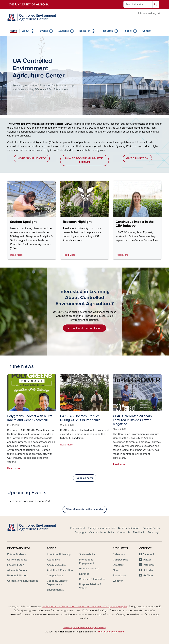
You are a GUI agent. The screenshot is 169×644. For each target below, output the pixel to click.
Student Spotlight (23, 222)
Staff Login (154, 532)
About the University (59, 554)
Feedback (139, 532)
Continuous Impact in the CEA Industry (135, 224)
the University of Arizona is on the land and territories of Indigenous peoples (84, 607)
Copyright (80, 532)
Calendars (119, 554)
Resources (107, 31)
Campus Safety (151, 528)
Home (13, 31)
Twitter (147, 560)
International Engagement (87, 561)
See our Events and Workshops (84, 328)
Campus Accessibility (101, 532)
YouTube (148, 576)
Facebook (149, 554)
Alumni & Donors (17, 570)
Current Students (17, 560)
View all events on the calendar (85, 509)
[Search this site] (138, 4)
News (116, 570)
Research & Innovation (92, 579)
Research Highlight (77, 222)
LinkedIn (148, 570)
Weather (118, 581)
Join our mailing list (149, 13)
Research (85, 31)
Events (44, 31)
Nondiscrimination (129, 528)
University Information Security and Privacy (84, 628)
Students (64, 31)
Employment (78, 528)
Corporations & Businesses (23, 581)
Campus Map (121, 560)
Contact (147, 31)
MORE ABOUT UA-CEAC (32, 158)
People (128, 31)
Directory (118, 565)
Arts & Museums (56, 565)
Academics (53, 560)
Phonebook (120, 576)
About (26, 31)
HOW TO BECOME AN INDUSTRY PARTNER (85, 160)
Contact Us (123, 532)
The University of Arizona (111, 632)
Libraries (84, 574)
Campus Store (55, 576)
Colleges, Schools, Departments (58, 583)
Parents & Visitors (17, 576)
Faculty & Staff (16, 565)
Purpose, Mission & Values (90, 586)
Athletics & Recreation (60, 570)
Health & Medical (89, 569)
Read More (16, 255)
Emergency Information (101, 528)
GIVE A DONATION (137, 158)
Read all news (85, 478)
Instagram (149, 565)
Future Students (17, 554)
